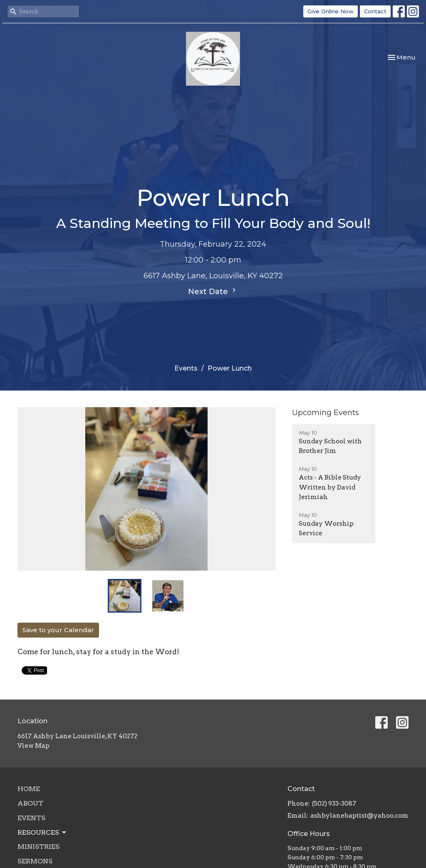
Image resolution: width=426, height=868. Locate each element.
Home (29, 789)
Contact (375, 11)
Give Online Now (331, 11)
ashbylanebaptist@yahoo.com (359, 816)
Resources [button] (42, 833)
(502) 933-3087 (334, 804)
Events (186, 368)
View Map (33, 746)
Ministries (38, 847)
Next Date (213, 291)
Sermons (35, 861)
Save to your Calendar (58, 630)
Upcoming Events (326, 413)
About (30, 803)
